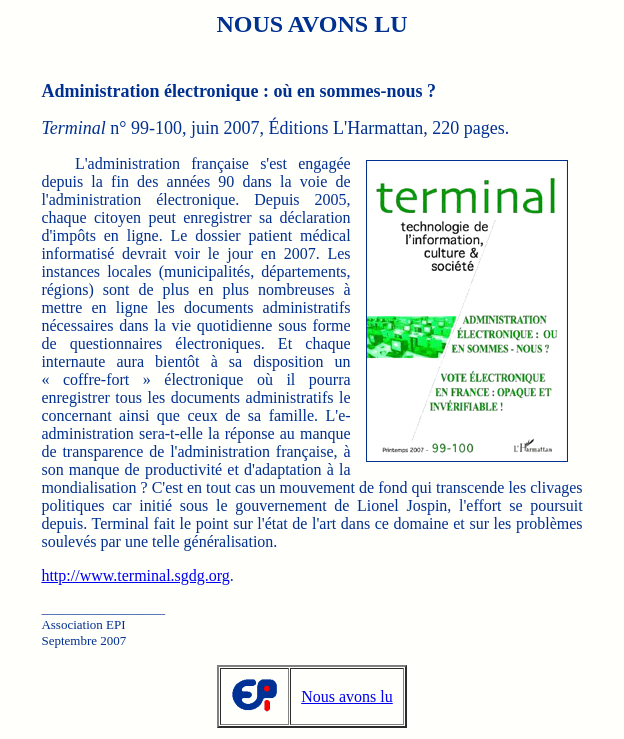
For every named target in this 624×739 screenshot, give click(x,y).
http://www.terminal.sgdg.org (135, 575)
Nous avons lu (347, 696)
